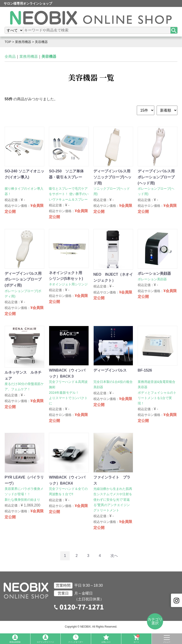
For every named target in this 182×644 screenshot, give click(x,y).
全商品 (10, 56)
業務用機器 (23, 42)
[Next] (114, 556)
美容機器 (41, 42)
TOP (8, 42)
